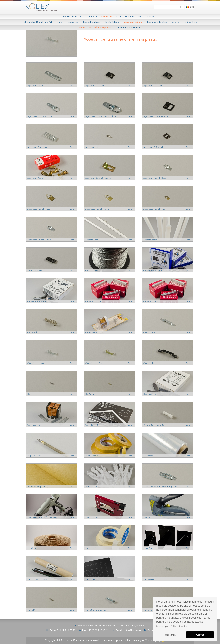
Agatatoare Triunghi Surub (39, 240)
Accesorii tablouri (134, 22)
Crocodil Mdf (149, 363)
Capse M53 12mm (94, 302)
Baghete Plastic (150, 240)
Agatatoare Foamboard (38, 147)
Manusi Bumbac (93, 487)
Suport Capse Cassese (37, 579)
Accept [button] (200, 635)
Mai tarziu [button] (171, 635)
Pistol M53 (148, 518)
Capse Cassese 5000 (153, 271)
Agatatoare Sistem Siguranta (98, 178)
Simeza (175, 22)
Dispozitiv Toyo (34, 456)
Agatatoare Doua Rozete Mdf (156, 117)
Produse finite (190, 22)
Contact (151, 17)
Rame (59, 22)
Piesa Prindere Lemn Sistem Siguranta (160, 487)
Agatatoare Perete (35, 178)
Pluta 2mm (32, 548)
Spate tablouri (113, 22)
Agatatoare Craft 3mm (153, 86)
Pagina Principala (74, 17)
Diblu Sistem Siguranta (154, 425)
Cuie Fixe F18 (34, 425)
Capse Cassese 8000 (37, 302)
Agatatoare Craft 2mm (95, 86)
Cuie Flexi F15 (92, 425)
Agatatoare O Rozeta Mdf (155, 147)
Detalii (73, 86)
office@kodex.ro (132, 630)
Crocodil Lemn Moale (37, 363)
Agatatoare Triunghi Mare (39, 209)
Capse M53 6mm (151, 302)
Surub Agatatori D (151, 579)
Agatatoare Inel (92, 147)
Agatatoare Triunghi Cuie (155, 178)
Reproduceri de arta (129, 17)
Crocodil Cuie (149, 333)
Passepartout (72, 22)
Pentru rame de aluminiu (128, 28)
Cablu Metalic (92, 271)
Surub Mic (32, 610)
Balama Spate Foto (36, 271)
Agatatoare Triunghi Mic (154, 209)
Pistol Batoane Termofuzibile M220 (43, 518)
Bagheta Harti (92, 240)
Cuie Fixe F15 (150, 394)
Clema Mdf (32, 333)
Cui (29, 394)
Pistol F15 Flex (92, 518)
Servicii (93, 17)
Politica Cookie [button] (179, 626)
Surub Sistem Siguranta (96, 610)
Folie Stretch (149, 456)
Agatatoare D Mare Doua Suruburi (101, 117)
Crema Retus (91, 333)
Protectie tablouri (92, 22)
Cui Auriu (90, 394)
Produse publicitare (157, 22)
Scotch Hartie (91, 548)
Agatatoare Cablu (35, 86)
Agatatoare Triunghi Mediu (97, 209)
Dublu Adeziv (92, 456)
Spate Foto (148, 548)
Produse (107, 17)
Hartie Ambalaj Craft (36, 487)
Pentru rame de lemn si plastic (95, 28)
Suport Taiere (91, 579)
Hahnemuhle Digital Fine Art (37, 22)
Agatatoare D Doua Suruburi (40, 117)
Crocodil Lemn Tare (94, 363)
